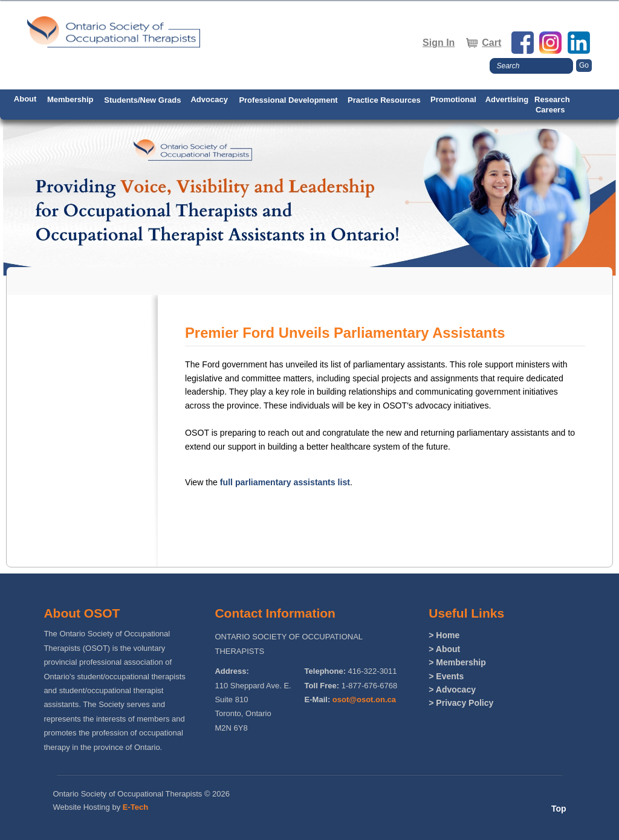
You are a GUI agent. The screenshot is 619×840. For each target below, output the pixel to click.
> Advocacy (452, 690)
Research (552, 99)
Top (559, 809)
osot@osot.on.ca (364, 699)
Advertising (507, 99)
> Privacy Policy (461, 703)
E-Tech (135, 807)
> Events (446, 676)
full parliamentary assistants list (285, 482)
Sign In (439, 43)
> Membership (457, 662)
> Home (444, 635)
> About (444, 649)
